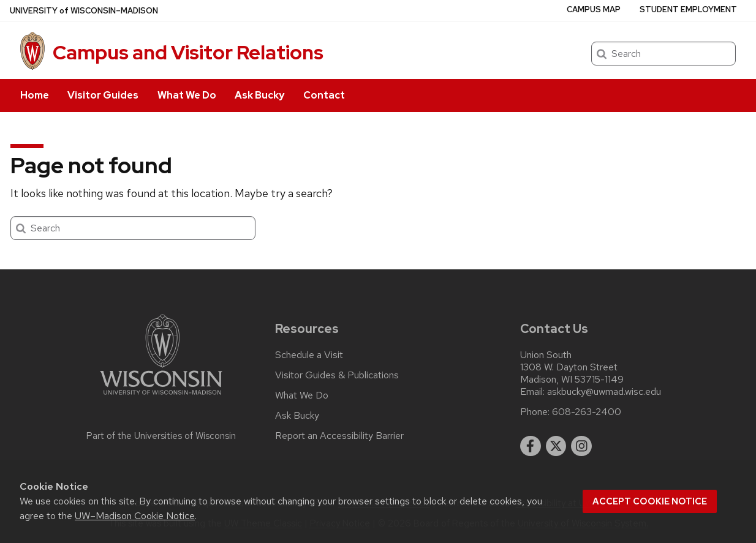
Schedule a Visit (309, 355)
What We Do (187, 95)
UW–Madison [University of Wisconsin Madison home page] (84, 11)
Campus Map (594, 9)
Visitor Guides (103, 95)
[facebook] (531, 446)
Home (35, 95)
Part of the (161, 436)
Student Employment (688, 9)
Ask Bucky (259, 95)
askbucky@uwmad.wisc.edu (604, 392)
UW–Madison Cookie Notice (135, 516)
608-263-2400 (587, 412)
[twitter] (556, 446)
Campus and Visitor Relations (188, 52)
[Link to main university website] (161, 397)
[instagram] (581, 446)
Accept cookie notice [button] (650, 501)
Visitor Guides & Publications (337, 375)
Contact (324, 95)
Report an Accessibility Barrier (339, 436)
